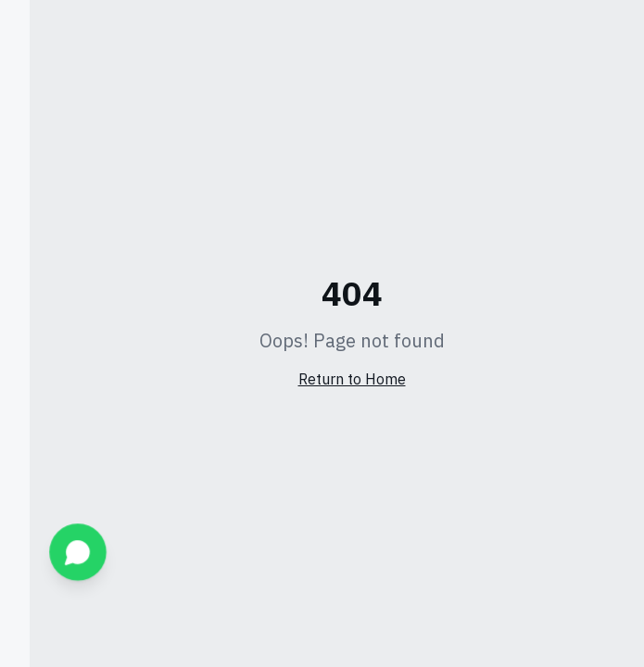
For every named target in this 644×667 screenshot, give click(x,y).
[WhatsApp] (48, 552)
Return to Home (322, 380)
